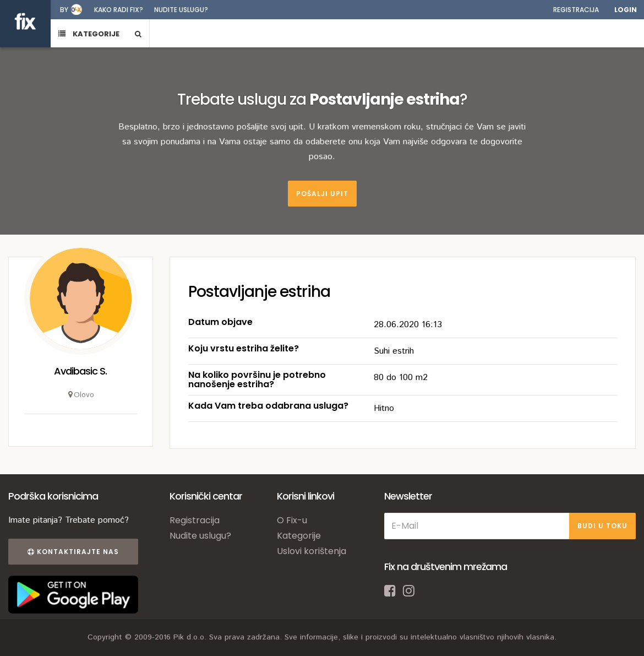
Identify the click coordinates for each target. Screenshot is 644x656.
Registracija (576, 10)
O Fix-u (292, 520)
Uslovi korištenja (312, 551)
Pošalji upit (322, 194)
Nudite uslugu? (181, 10)
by (64, 10)
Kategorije (299, 536)
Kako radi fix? (119, 10)
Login (626, 10)
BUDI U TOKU (602, 526)
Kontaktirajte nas (73, 552)
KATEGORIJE (89, 34)
